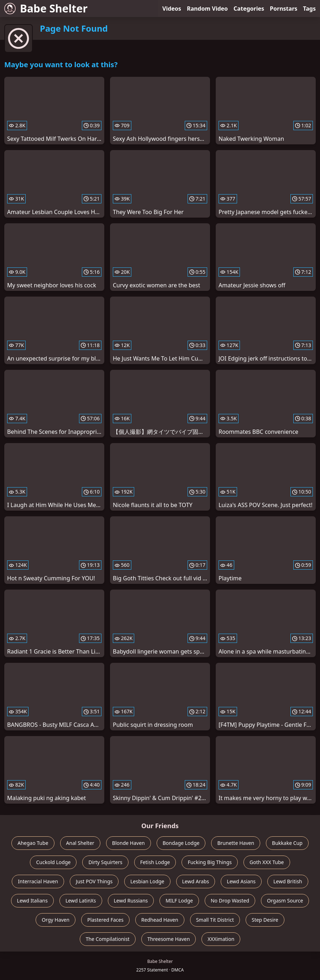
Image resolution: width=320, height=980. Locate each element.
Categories (249, 9)
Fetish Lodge (155, 862)
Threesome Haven (169, 939)
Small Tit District (215, 920)
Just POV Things (94, 881)
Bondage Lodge (181, 843)
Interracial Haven (38, 881)
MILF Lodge (179, 901)
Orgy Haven (56, 920)
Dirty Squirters (105, 862)
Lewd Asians (241, 881)
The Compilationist (108, 939)
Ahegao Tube (33, 843)
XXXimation (221, 939)
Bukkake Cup (287, 843)
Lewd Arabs (196, 881)
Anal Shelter (80, 843)
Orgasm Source (285, 901)
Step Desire (265, 920)
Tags (309, 9)
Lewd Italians (32, 901)
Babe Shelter (46, 8)
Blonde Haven (128, 843)
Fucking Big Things (210, 862)
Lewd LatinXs (81, 901)
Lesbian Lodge (147, 881)
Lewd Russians (131, 901)
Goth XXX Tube (267, 862)
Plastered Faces (105, 920)
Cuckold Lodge (53, 862)
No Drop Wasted (230, 901)
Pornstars (284, 9)
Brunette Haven (236, 843)
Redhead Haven (160, 920)
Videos (172, 9)
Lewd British (288, 881)
